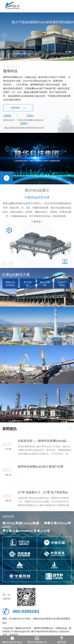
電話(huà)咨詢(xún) (37, 640)
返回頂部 (62, 640)
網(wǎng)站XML (22, 631)
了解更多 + (37, 222)
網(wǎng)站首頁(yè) (12, 640)
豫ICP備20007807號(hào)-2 (45, 631)
